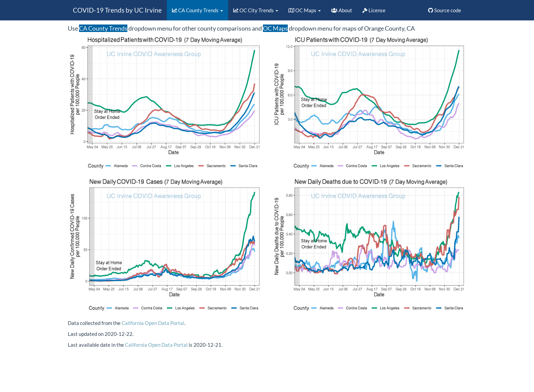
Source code (445, 10)
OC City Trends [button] (256, 10)
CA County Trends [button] (198, 10)
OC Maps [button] (305, 10)
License (374, 10)
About (342, 10)
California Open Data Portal (153, 323)
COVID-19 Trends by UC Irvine (117, 10)
